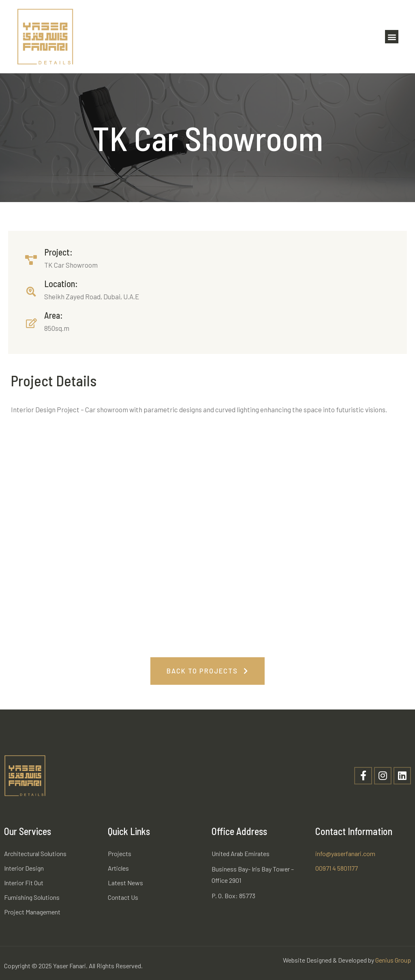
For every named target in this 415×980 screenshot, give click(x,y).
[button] (392, 37)
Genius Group (393, 960)
